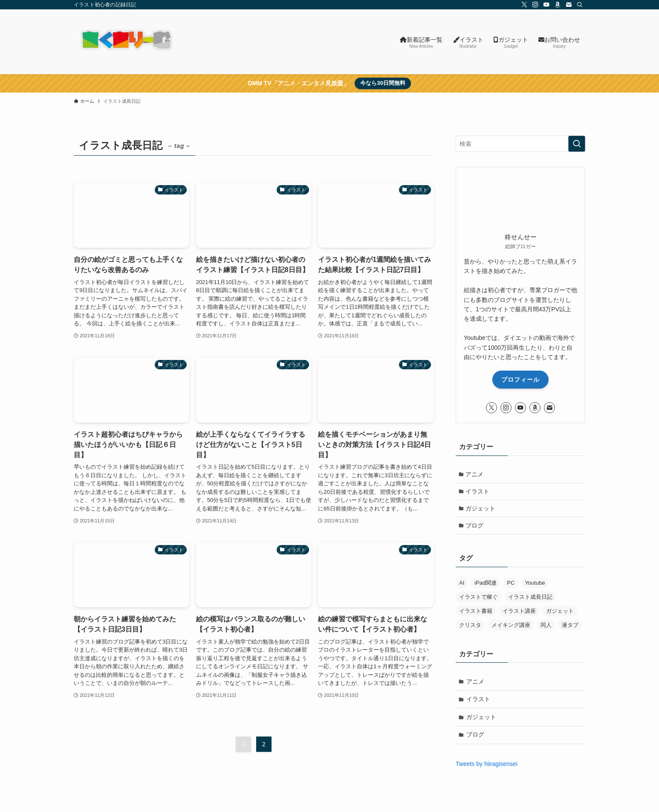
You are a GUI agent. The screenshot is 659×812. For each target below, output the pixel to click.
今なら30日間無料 (383, 83)
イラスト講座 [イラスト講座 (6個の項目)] (519, 613)
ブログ (475, 528)
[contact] (569, 5)
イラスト (478, 492)
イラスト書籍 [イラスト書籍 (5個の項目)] (476, 613)
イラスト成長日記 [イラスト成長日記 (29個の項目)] (530, 599)
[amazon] (558, 5)
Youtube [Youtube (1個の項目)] (535, 585)
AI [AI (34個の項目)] (462, 585)
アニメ (475, 474)
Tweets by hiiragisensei (487, 766)
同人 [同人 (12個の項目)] (546, 628)
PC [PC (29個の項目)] (511, 585)
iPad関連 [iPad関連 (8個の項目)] (486, 585)
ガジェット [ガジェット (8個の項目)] (560, 613)
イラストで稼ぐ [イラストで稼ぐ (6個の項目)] (478, 599)
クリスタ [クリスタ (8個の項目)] (470, 628)
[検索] (580, 5)
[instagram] (535, 5)
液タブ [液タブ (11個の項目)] (570, 628)
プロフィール (520, 380)
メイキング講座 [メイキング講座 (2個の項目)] (511, 628)
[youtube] (546, 5)
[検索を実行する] (577, 144)
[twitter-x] (524, 5)
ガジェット (481, 510)
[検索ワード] (520, 144)
